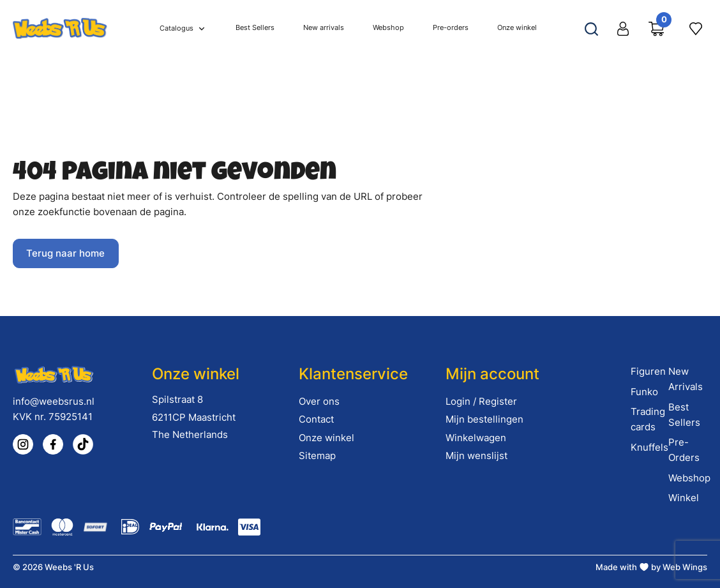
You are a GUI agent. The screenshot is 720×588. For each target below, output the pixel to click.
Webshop (689, 478)
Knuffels (649, 447)
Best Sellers (684, 415)
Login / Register (481, 401)
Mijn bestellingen (484, 419)
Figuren (648, 371)
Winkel (684, 498)
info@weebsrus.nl (54, 401)
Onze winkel (326, 438)
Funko (644, 392)
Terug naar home (65, 253)
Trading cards (648, 419)
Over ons (319, 401)
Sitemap (317, 456)
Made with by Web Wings (651, 567)
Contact (316, 419)
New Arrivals (686, 379)
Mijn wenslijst (476, 456)
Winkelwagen (476, 438)
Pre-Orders (684, 450)
